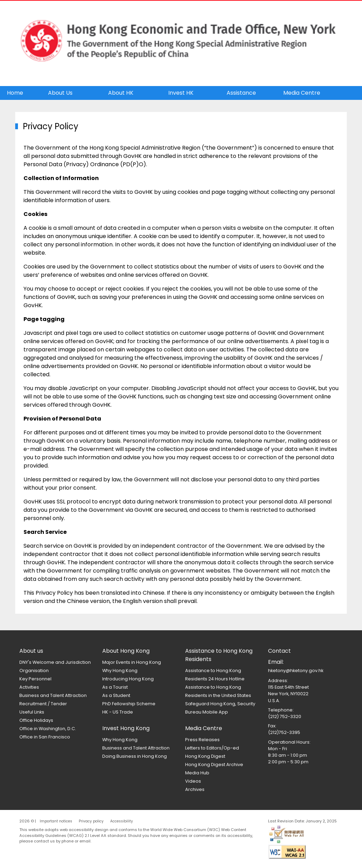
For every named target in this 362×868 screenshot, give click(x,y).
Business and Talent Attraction (53, 695)
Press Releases (202, 740)
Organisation (34, 671)
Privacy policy (91, 821)
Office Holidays (36, 720)
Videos (193, 781)
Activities (29, 687)
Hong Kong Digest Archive (214, 765)
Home (15, 93)
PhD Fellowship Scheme (129, 704)
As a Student (116, 695)
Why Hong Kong (120, 671)
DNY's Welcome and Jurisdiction (55, 662)
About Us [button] (60, 93)
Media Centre (302, 93)
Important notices (56, 821)
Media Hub (197, 773)
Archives (195, 789)
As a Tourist (115, 687)
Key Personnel (35, 679)
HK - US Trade (118, 712)
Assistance (241, 93)
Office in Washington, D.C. (48, 729)
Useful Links (32, 712)
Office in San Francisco (45, 737)
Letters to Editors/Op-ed (212, 748)
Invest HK (181, 93)
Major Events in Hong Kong (132, 662)
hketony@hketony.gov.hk (296, 671)
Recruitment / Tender (43, 704)
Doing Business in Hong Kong (135, 756)
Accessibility (122, 821)
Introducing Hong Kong (128, 679)
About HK (121, 93)
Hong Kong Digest (205, 756)
